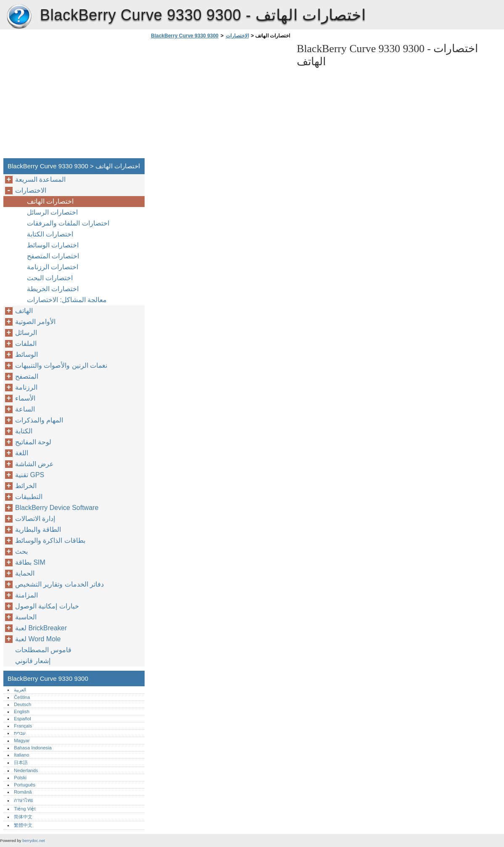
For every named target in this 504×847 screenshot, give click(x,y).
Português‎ (25, 785)
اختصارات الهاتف (50, 201)
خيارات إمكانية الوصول (47, 606)
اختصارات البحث (50, 278)
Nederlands (26, 770)
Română (23, 792)
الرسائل (26, 333)
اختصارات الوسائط (53, 245)
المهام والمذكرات (39, 420)
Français (23, 726)
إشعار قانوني (33, 661)
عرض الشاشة (34, 464)
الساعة (25, 409)
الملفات (26, 344)
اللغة (22, 453)
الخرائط (26, 486)
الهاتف (24, 311)
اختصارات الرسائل (52, 212)
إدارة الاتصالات (35, 519)
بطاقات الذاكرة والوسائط (50, 540)
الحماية (25, 573)
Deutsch (22, 704)
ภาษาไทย (24, 800)
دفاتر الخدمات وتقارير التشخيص (59, 584)
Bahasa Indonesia (33, 748)
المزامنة (26, 595)
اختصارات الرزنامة (53, 267)
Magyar (22, 741)
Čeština (22, 697)
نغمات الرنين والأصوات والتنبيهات (61, 365)
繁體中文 (23, 825)
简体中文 (23, 817)
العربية (20, 690)
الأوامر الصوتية (35, 322)
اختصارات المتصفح (53, 256)
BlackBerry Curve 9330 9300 (19, 17)
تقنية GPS (30, 475)
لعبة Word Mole (38, 639)
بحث (21, 551)
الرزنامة (26, 387)
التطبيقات (29, 497)
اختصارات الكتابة (50, 234)
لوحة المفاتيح (33, 442)
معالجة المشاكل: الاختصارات (67, 300)
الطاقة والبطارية (38, 530)
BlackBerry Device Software (57, 508)
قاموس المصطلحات (43, 650)
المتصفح (27, 376)
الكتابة (24, 431)
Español (22, 719)
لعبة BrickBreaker (41, 628)
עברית (20, 733)
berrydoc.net (33, 840)
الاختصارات (237, 36)
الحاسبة (26, 617)
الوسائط (26, 354)
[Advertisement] (219, 101)
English (22, 712)
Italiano (21, 755)
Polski (20, 778)
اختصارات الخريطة (53, 289)
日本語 (21, 762)
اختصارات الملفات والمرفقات (68, 223)
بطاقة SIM (30, 562)
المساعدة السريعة (40, 179)
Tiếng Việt (25, 809)
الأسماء (25, 398)
